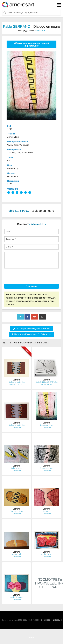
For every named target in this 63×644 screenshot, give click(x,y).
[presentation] (27, 276)
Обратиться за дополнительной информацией (32, 44)
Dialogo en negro (47, 425)
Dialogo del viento (17, 511)
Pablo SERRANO (17, 26)
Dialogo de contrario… (17, 425)
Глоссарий (48, 620)
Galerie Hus (40, 30)
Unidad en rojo (47, 554)
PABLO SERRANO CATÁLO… (47, 382)
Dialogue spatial (16, 468)
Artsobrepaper (47, 384)
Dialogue (47, 511)
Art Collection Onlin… (17, 384)
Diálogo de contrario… (17, 382)
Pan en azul (16, 554)
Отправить (32, 286)
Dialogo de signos (47, 468)
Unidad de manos (16, 597)
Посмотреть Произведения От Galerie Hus (32, 334)
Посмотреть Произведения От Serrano (32, 328)
